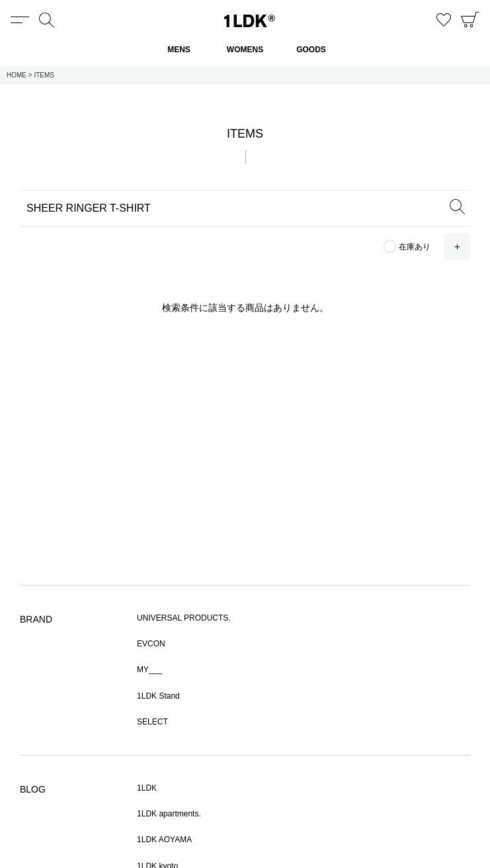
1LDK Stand (158, 696)
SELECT (152, 722)
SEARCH (457, 206)
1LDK (250, 21)
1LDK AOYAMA (164, 840)
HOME (17, 75)
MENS (179, 50)
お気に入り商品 (444, 20)
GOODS (311, 50)
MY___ (149, 670)
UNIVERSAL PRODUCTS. (184, 618)
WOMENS (245, 50)
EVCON (151, 644)
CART (470, 20)
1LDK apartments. (169, 814)
